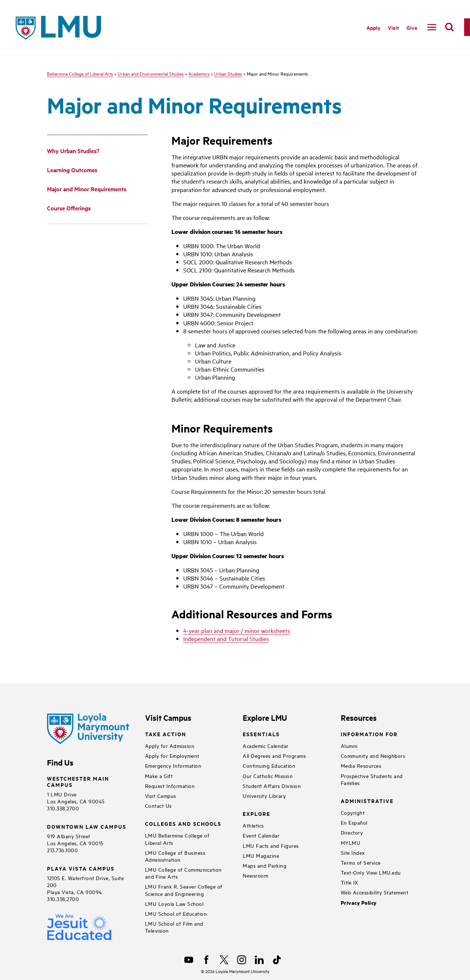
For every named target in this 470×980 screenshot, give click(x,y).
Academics (199, 73)
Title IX (350, 882)
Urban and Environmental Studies (151, 73)
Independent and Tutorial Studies (226, 639)
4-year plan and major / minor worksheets (237, 630)
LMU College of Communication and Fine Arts (183, 873)
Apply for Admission (170, 746)
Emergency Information (173, 765)
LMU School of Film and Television (174, 927)
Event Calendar (261, 835)
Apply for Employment (172, 755)
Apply (373, 27)
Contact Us (158, 805)
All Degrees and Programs (274, 755)
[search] (449, 27)
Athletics (253, 825)
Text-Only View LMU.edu (371, 872)
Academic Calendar (266, 746)
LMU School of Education (176, 913)
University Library (264, 795)
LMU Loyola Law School (174, 903)
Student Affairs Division (272, 786)
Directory (352, 832)
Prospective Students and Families (372, 779)
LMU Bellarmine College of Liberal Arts (177, 839)
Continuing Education (269, 765)
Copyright (353, 812)
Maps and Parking (265, 865)
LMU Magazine (261, 855)
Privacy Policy (359, 903)
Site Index (353, 852)
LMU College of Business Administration (175, 856)
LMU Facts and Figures (271, 845)
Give (412, 27)
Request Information (170, 786)
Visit (393, 27)
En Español (354, 822)
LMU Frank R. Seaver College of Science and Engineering (184, 890)
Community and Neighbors (373, 755)
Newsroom (255, 875)
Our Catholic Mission (268, 776)
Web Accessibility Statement (375, 892)
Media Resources (361, 765)
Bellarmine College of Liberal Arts (80, 73)
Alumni (349, 746)
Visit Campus (161, 795)
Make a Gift (159, 776)
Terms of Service (361, 862)
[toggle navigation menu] (432, 27)
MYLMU (351, 842)
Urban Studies (228, 73)
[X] (224, 960)
